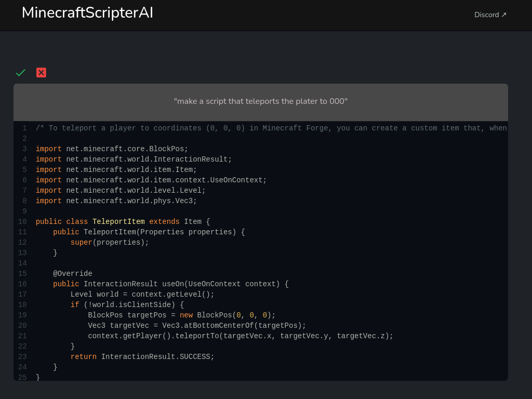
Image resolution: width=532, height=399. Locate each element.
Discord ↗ (491, 15)
